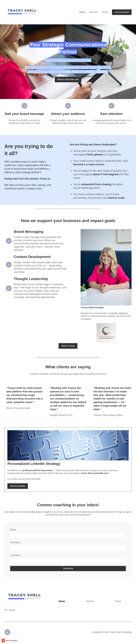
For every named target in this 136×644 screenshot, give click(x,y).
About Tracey (68, 346)
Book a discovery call (68, 79)
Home (82, 12)
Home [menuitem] (62, 601)
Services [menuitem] (90, 601)
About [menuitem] (118, 601)
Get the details (18, 486)
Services (94, 12)
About (105, 12)
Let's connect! (122, 12)
